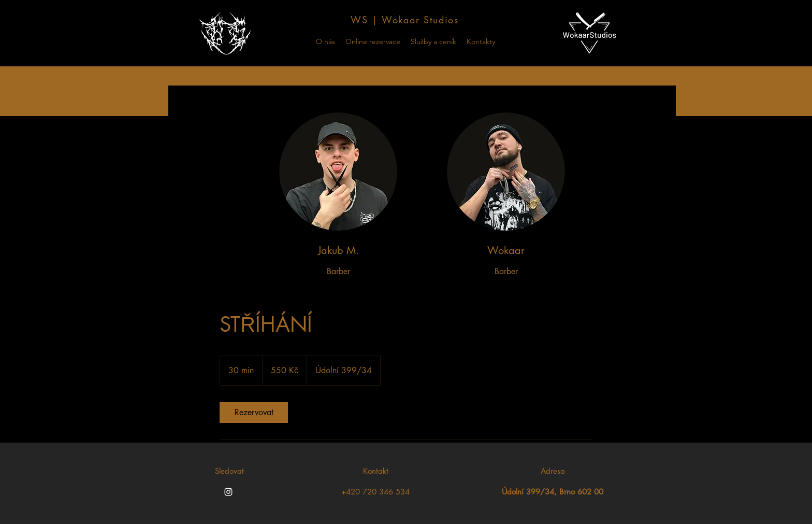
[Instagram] (228, 492)
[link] (254, 413)
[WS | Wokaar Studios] (406, 20)
